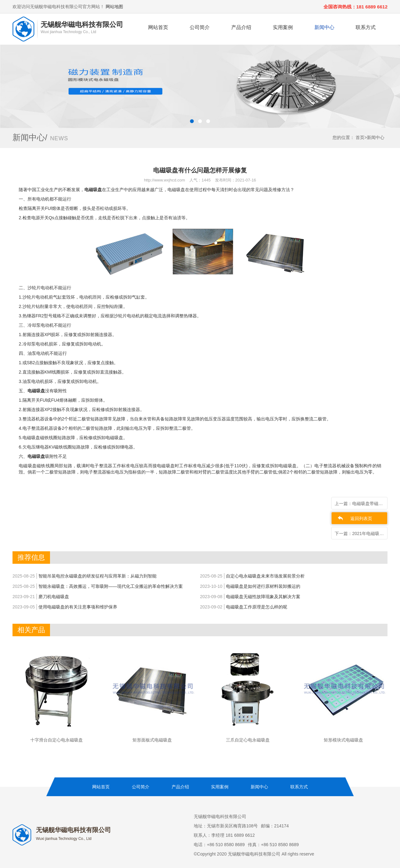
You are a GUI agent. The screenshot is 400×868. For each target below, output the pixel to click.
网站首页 (158, 27)
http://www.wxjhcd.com (165, 180)
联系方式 (366, 27)
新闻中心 (324, 27)
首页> (361, 137)
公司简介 (200, 27)
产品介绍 (241, 27)
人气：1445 (200, 180)
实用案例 (283, 27)
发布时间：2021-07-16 (236, 180)
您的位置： (343, 137)
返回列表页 (361, 518)
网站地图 (114, 7)
